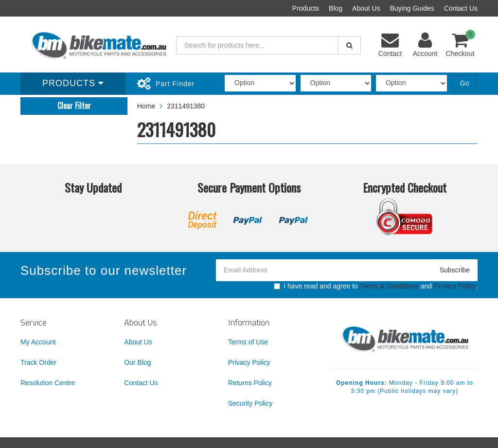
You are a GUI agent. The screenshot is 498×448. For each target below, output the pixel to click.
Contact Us (461, 8)
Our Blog (137, 362)
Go (465, 83)
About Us (366, 8)
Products (306, 8)
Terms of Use (248, 342)
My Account (38, 342)
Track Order (38, 362)
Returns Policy (250, 383)
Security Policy (250, 403)
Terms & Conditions (389, 286)
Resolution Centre (48, 383)
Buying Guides (412, 8)
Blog (336, 8)
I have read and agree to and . (376, 286)
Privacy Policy (455, 286)
